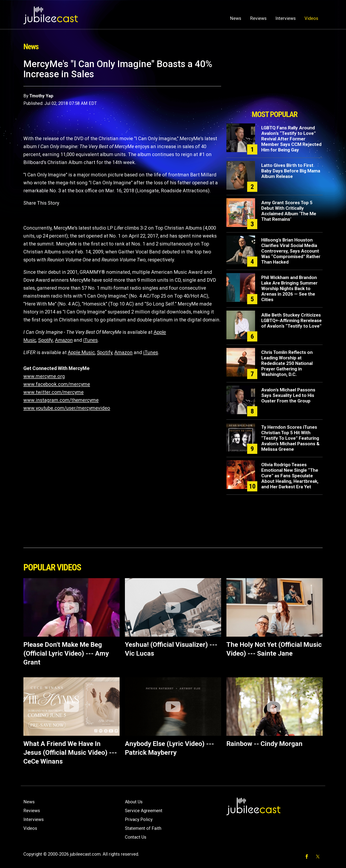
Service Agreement (144, 811)
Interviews (286, 18)
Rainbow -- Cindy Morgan (264, 744)
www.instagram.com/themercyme (61, 400)
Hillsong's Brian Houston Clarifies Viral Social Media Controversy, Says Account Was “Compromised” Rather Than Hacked (291, 251)
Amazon (64, 340)
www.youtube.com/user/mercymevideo (67, 408)
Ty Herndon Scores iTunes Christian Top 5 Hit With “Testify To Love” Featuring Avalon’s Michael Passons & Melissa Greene (290, 438)
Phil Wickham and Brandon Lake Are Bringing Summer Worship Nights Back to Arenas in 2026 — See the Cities (289, 289)
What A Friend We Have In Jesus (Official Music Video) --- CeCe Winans (70, 752)
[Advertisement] (275, 83)
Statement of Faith (143, 828)
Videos (311, 18)
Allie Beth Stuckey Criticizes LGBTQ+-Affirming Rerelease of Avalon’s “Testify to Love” (291, 321)
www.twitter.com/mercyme (54, 392)
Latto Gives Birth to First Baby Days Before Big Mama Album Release (291, 171)
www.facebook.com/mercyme (57, 384)
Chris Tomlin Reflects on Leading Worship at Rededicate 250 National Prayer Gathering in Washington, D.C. (287, 363)
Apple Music (81, 352)
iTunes (90, 340)
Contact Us (136, 837)
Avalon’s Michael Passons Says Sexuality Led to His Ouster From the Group (288, 395)
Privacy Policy (139, 819)
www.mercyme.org (44, 376)
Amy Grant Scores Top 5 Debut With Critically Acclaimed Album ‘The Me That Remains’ (289, 211)
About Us (134, 802)
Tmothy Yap (41, 96)
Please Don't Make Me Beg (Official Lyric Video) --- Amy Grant (66, 653)
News (236, 18)
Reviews (258, 18)
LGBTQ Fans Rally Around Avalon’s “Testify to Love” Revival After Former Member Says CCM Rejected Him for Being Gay (291, 139)
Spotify (45, 340)
